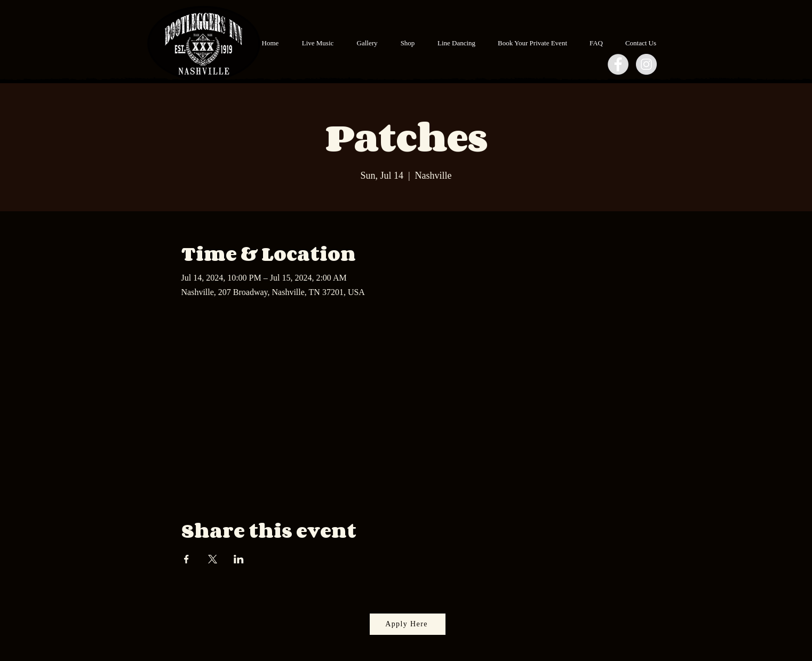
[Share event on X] (213, 559)
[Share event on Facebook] (186, 559)
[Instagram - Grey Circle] (646, 64)
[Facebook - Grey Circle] (618, 64)
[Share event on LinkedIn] (239, 559)
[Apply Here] (408, 624)
